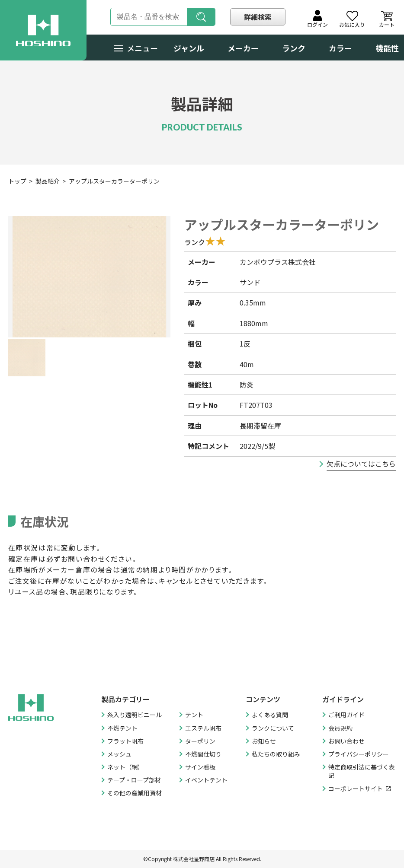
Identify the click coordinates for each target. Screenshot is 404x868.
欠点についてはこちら (361, 464)
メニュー (136, 48)
